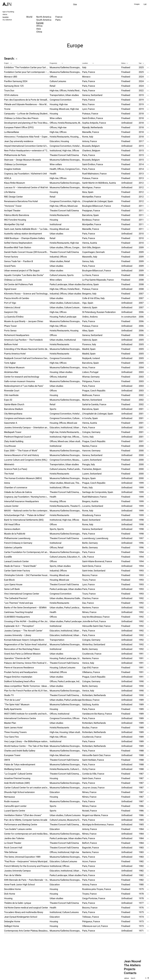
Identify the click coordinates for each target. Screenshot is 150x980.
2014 (141, 164)
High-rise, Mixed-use (60, 755)
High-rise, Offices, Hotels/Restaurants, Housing (66, 289)
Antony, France (90, 141)
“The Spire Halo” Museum (17, 704)
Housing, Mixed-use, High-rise (64, 109)
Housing (54, 114)
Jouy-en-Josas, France (93, 787)
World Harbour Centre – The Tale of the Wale (26, 746)
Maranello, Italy (90, 257)
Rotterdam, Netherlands (94, 695)
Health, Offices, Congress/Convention (66, 169)
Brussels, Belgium (91, 146)
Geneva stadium (12, 529)
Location (88, 63)
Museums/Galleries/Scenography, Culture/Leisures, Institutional (66, 931)
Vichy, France (89, 769)
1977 (141, 903)
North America (44, 17)
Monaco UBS (11, 77)
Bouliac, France (90, 727)
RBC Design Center (13, 197)
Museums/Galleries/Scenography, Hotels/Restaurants (66, 349)
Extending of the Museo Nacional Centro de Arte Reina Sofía (27, 349)
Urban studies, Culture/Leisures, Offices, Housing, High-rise (66, 307)
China (39, 32)
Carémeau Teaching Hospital (18, 612)
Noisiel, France (90, 811)
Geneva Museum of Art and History (21, 455)
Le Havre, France (91, 275)
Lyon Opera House (13, 584)
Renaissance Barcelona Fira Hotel (21, 201)
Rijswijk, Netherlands (92, 127)
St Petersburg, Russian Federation (99, 312)
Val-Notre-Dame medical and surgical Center (26, 908)
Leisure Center (11, 506)
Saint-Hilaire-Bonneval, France (97, 561)
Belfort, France (90, 843)
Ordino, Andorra (90, 317)
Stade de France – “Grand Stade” (20, 566)
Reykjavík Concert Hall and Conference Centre (27, 358)
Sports (53, 409)
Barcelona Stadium (14, 409)
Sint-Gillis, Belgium (91, 247)
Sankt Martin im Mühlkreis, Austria (99, 183)
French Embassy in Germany (18, 543)
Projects (130, 969)
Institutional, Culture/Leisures (64, 912)
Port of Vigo (10, 303)
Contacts (130, 973)
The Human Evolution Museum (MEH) (23, 478)
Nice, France (88, 104)
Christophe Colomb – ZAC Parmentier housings (27, 575)
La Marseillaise (12, 132)
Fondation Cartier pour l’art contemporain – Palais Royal (27, 72)
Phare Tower (10, 326)
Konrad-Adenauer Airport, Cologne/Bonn (24, 640)
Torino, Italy (88, 437)
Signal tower (10, 289)
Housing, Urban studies (61, 372)
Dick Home (10, 894)
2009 (141, 247)
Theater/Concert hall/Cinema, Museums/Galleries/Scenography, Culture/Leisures (66, 492)
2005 (141, 340)
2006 (141, 312)
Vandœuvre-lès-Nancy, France (97, 714)
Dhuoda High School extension (19, 792)
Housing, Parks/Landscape (63, 317)
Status (125, 63)
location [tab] (6, 17)
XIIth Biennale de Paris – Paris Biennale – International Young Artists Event (27, 880)
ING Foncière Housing (15, 220)
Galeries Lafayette (13, 547)
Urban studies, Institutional (63, 340)
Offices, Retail (56, 547)
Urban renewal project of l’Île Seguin (22, 270)
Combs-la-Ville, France (93, 774)
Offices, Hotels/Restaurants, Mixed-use (66, 123)
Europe (40, 23)
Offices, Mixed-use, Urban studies (66, 441)
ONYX (7, 760)
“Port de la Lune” (12, 700)
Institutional (56, 224)
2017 (141, 141)
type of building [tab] (8, 12)
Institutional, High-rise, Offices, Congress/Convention (66, 437)
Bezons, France (90, 575)
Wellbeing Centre (13, 769)
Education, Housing (59, 141)
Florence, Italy (89, 344)
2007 (141, 294)
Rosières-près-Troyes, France (97, 889)
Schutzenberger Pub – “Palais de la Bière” (25, 515)
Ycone (7, 109)
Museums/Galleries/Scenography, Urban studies (66, 746)
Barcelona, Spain (90, 215)
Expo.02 (8, 400)
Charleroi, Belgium (91, 150)
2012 (141, 183)
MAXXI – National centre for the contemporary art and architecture (27, 511)
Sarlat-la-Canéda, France (94, 404)
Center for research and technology (22, 377)
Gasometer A (11, 423)
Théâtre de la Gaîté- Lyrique (18, 903)
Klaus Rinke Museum (15, 183)
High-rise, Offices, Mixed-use (64, 206)
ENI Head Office (12, 524)
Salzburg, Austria (90, 704)
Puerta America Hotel (15, 354)
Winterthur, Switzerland (94, 644)
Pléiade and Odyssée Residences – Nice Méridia (27, 104)
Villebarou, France (91, 672)
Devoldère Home (12, 889)
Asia (39, 29)
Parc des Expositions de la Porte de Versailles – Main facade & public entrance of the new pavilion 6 (27, 100)
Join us (126, 978)
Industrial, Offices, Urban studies (65, 294)
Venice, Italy (88, 663)
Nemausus (9, 797)
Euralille (8, 557)
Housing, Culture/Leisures (62, 667)
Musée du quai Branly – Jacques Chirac (24, 321)
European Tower (12, 755)
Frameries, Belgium (92, 469)
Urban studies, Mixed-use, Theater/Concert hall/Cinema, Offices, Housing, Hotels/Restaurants (66, 483)
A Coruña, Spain (90, 418)
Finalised (126, 67)
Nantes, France (90, 446)
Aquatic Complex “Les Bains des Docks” (24, 275)
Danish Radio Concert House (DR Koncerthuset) (27, 252)
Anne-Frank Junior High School (19, 884)
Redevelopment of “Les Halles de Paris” (24, 386)
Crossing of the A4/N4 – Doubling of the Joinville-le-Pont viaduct (27, 621)
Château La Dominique (15, 164)
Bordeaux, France (91, 220)
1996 (141, 543)
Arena (7, 483)
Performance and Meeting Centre (21, 824)
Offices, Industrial (58, 377)
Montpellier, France (92, 197)
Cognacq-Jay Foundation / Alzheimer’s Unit (25, 174)
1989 (141, 700)
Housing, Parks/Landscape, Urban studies (66, 658)
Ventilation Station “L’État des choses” (23, 815)
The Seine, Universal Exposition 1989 (22, 857)
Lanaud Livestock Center (16, 561)
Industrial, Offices (58, 257)
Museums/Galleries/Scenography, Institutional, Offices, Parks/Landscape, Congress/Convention (66, 321)
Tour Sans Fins (11, 737)
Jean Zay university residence (19, 141)
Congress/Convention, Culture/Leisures (66, 418)
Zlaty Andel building (14, 441)
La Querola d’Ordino (14, 317)
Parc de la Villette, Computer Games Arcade (26, 820)
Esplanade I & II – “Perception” (19, 626)
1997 (141, 538)
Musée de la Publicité (15, 534)
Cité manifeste (11, 395)
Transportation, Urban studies (64, 95)
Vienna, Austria (90, 243)
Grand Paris (10, 266)
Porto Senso (10, 330)
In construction (129, 317)
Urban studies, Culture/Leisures (65, 815)
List (145, 4)
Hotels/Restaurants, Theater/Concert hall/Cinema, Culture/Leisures (66, 506)
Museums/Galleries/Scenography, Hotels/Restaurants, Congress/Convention (66, 478)
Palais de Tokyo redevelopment (20, 764)
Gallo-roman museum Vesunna (19, 381)
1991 (141, 654)
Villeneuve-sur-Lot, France (95, 926)
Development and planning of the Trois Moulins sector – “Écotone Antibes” (27, 123)
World (29, 17)
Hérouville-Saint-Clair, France (96, 626)
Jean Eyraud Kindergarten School (21, 917)
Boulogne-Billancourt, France (97, 206)
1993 (141, 571)
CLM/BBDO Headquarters (17, 617)
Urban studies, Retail (60, 261)
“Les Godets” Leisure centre (18, 829)
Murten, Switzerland (92, 400)
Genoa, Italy (88, 261)
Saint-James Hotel (13, 727)
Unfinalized (127, 123)
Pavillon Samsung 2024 (16, 81)
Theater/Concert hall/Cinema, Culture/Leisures (66, 774)
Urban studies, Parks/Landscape (66, 621)
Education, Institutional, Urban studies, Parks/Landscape (66, 871)
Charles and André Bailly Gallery (20, 751)
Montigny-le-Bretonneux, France (98, 824)
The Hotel (9, 474)
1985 (141, 820)
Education (55, 792)
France (59, 17)
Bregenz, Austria (90, 501)
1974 (141, 917)
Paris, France (89, 72)
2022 (141, 90)
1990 (141, 681)
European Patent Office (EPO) (19, 127)
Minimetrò (9, 464)
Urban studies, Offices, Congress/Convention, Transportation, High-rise (66, 247)
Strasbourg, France (92, 515)
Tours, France (89, 580)
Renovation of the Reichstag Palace (22, 649)
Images (137, 4)
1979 (141, 889)
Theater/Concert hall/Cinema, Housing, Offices (66, 695)
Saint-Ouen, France (92, 778)
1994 (141, 552)
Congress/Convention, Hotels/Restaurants (66, 146)
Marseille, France (91, 132)
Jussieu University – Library (18, 635)
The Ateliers (132, 965)
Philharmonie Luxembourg (17, 538)
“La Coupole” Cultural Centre (18, 774)
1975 (141, 912)
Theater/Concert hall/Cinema (64, 155)
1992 (141, 598)
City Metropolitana (13, 414)
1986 (141, 806)
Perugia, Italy (88, 464)
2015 (141, 146)
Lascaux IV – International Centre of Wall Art (26, 187)
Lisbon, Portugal (90, 372)
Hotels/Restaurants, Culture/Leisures (66, 769)
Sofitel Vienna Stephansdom (18, 243)
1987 (141, 774)
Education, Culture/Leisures (63, 861)
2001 (141, 409)
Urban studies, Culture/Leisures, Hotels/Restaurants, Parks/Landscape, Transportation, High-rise (66, 303)
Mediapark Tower (13, 432)
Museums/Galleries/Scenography (66, 67)
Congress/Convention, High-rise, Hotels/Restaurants (66, 201)
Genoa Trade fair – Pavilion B (19, 261)
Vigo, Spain (88, 303)
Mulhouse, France (91, 395)
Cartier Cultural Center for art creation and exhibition (27, 787)
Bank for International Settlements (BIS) (24, 520)
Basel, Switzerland (91, 520)
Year (141, 63)
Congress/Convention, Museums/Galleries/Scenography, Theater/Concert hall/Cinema (66, 460)
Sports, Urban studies (60, 566)
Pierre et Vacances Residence (19, 667)
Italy (84, 67)
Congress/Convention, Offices (65, 718)
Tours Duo (9, 90)
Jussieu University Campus (17, 871)
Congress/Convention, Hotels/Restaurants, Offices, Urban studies (66, 414)
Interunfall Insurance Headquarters (21, 501)
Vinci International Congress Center (22, 594)
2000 (141, 446)
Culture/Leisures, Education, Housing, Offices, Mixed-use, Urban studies (66, 557)
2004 (141, 367)
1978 (141, 894)
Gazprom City (11, 312)
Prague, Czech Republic (94, 390)
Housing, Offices (58, 501)
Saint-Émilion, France (93, 118)
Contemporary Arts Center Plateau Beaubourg (27, 931)
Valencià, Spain (90, 307)
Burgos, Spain (89, 478)
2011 (141, 206)
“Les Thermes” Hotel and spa (19, 603)
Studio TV (9, 695)
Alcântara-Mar (11, 372)
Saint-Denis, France (92, 566)
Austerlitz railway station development (23, 234)
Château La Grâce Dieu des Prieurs (21, 118)
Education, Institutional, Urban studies (66, 427)
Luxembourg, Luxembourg (95, 538)
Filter (75, 4)
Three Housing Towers (15, 732)
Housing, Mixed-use (59, 229)
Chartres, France (90, 598)
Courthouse (10, 446)
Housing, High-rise (59, 104)
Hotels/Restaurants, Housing (64, 330)
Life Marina (10, 192)
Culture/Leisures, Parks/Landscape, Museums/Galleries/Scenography (66, 469)
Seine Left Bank (12, 589)
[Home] (7, 3)
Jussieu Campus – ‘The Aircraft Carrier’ (23, 631)
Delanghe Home (12, 921)
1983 (141, 848)
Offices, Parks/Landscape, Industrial (66, 681)
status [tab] (5, 14)
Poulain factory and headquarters (21, 672)
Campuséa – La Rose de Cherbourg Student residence (27, 114)
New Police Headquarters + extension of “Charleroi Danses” (27, 150)
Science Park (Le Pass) (16, 469)
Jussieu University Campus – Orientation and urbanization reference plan (27, 427)
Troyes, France (89, 894)
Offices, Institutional (60, 714)
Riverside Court (12, 390)
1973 (141, 921)
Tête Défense (11, 852)
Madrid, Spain (89, 349)
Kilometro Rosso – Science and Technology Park (27, 294)
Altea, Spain (88, 330)
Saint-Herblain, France (93, 760)
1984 (141, 829)
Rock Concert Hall (13, 848)
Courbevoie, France (92, 654)
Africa (39, 26)
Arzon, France (89, 861)
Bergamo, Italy (89, 294)
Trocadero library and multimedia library (24, 912)
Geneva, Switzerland (92, 95)
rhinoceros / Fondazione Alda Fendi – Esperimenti (27, 137)
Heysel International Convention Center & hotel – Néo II (27, 146)
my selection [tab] (7, 20)
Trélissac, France (91, 917)
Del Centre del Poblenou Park (19, 284)
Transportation (57, 640)
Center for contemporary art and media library (27, 834)
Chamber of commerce (16, 487)
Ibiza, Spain (88, 192)
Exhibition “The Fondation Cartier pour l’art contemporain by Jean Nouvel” (27, 67)
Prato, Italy (87, 487)
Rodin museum (12, 801)
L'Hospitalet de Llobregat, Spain (98, 201)
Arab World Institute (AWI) (17, 783)
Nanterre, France (90, 607)
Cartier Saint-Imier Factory (17, 571)
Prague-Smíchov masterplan (18, 677)
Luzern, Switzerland (92, 460)
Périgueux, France (91, 381)
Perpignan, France (91, 210)
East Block (9, 580)
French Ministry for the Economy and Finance (27, 866)
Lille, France (88, 557)
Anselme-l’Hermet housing (17, 778)
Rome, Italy (88, 137)
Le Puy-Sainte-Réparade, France (98, 280)
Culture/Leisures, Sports (62, 275)
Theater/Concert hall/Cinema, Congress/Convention (66, 824)
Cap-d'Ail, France (90, 667)
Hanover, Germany (91, 451)
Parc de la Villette (13, 875)
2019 (141, 95)
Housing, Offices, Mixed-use (63, 423)
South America (44, 20)
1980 (141, 884)
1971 (141, 931)
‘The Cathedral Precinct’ (16, 598)
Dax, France (88, 603)
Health (53, 174)
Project (8, 63)
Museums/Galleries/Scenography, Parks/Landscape (66, 187)
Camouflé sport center (15, 806)
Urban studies (56, 234)
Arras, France (89, 367)
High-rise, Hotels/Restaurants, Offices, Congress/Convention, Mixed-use (66, 432)
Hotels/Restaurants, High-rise (64, 243)
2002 (141, 395)
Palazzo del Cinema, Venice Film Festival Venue (27, 663)
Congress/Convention (61, 100)
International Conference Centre (20, 718)
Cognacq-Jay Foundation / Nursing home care (27, 497)
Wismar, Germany (91, 377)
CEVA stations (11, 95)
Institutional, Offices (60, 487)
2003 (141, 372)
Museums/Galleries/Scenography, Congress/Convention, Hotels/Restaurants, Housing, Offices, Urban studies (66, 644)
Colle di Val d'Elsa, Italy (93, 298)
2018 (141, 114)
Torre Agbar (10, 363)
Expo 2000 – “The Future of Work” (21, 451)
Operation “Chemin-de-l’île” (17, 658)
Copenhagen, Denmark (93, 252)
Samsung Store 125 (14, 86)
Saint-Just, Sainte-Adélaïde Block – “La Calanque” (27, 229)
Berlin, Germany (90, 543)
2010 (141, 234)
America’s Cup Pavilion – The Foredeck (23, 340)
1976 (141, 908)
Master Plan (10, 723)
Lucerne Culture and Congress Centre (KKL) (26, 460)
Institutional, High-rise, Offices (64, 150)
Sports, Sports (57, 529)
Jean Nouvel (133, 961)
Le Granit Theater (13, 843)
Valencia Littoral (12, 307)
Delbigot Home (12, 926)
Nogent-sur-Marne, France (95, 815)
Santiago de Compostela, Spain (98, 492)
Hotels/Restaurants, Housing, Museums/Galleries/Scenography (66, 137)
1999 (141, 483)
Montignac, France (91, 187)
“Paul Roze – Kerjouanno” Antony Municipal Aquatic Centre (27, 861)
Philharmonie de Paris (15, 155)
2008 (141, 275)
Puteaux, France (90, 114)
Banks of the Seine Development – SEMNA (25, 607)
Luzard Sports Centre (15, 811)
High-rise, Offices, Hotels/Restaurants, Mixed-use (66, 90)
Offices (53, 77)
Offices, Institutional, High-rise (64, 852)
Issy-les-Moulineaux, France (96, 617)
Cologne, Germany (91, 432)
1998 (141, 520)
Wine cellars (56, 118)
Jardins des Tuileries (14, 838)
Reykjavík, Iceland (91, 358)
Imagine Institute (12, 169)
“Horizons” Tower (13, 206)
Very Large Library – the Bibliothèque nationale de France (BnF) (27, 741)
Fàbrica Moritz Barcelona (17, 215)
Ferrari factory (11, 257)
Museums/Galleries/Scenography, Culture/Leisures (66, 834)
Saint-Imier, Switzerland (94, 571)
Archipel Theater (12, 210)
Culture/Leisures (58, 81)
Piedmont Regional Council (18, 437)
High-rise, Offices (58, 132)
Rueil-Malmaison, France (94, 174)
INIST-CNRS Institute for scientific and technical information (27, 714)
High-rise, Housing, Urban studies (66, 732)
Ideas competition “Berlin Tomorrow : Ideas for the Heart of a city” (27, 686)
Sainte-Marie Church (14, 404)
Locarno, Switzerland (93, 506)
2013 (141, 174)
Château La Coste (13, 280)
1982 (141, 861)
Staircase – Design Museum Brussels (23, 160)
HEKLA (8, 178)
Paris (58, 20)
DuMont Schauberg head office (19, 681)
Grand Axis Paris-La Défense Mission (22, 654)
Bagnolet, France (91, 848)
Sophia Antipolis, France (94, 123)
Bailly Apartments (13, 709)
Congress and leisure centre (18, 418)
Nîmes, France (89, 612)
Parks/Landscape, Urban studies (66, 284)
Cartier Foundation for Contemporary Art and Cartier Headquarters (27, 552)
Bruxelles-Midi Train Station (18, 247)
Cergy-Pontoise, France (94, 898)
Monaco (86, 77)
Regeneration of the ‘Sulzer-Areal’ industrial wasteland (27, 644)
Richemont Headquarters (17, 335)
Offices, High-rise (58, 127)
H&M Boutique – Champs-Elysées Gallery (24, 238)
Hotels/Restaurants (59, 215)
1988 (141, 751)
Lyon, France (88, 109)
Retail (52, 86)
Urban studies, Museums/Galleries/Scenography (66, 598)
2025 (141, 67)
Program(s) (56, 63)
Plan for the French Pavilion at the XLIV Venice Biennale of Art (27, 691)
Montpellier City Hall (14, 224)
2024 (141, 77)
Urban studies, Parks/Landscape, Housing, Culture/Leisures (66, 607)
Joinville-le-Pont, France (94, 621)
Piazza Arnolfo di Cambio (17, 298)
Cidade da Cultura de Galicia (18, 492)
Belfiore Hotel (11, 344)
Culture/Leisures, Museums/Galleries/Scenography (66, 820)
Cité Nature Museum (14, 367)
